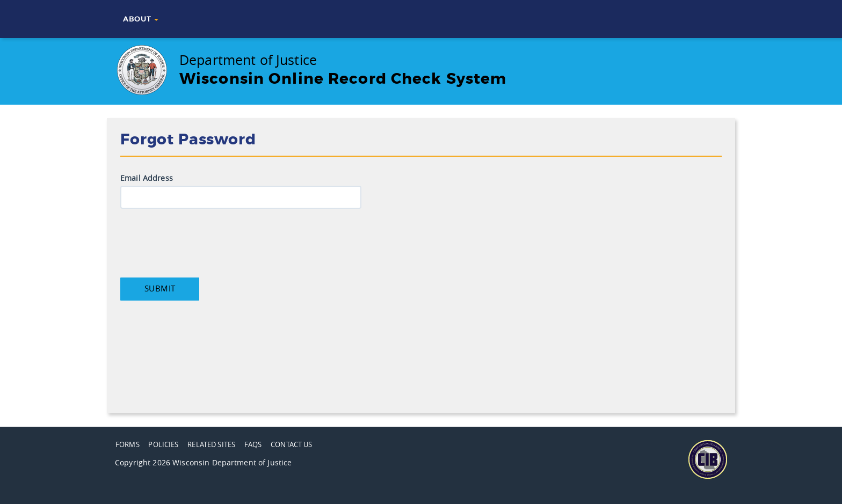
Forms (128, 445)
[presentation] (202, 240)
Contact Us (291, 445)
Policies (163, 445)
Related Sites (211, 445)
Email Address (147, 178)
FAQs (253, 445)
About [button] (141, 19)
